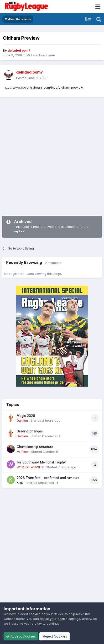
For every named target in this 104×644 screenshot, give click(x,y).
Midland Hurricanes (41, 55)
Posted (31, 78)
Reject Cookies (55, 636)
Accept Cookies (21, 636)
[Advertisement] (52, 154)
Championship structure (35, 447)
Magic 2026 (26, 416)
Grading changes (30, 431)
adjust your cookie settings (60, 619)
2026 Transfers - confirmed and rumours (48, 478)
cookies (35, 614)
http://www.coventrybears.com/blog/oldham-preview (43, 87)
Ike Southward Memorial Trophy (41, 462)
